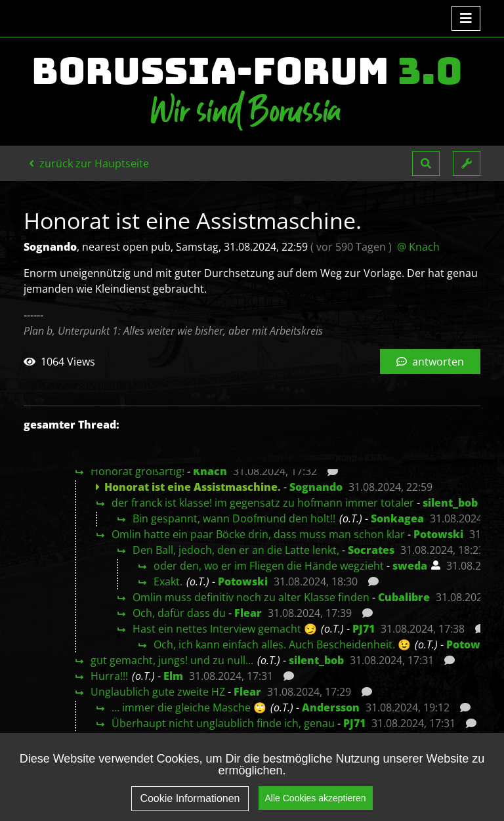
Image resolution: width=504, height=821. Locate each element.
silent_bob (450, 503)
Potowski (438, 534)
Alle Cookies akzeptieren (316, 803)
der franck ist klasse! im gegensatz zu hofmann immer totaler (263, 503)
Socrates (371, 550)
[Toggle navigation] (466, 18)
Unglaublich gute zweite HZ (158, 692)
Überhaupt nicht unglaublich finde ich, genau (223, 723)
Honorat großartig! (137, 471)
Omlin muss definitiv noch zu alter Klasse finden (251, 597)
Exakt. (168, 581)
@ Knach (418, 247)
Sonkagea (397, 518)
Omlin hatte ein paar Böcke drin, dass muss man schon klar (258, 534)
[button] (426, 163)
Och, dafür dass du (179, 613)
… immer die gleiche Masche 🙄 (189, 707)
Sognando (316, 487)
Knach (210, 471)
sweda (410, 566)
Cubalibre (404, 597)
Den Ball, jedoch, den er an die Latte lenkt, (236, 550)
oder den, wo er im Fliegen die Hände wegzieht (269, 566)
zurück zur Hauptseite (89, 163)
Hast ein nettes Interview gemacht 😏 (225, 629)
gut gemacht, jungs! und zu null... (172, 660)
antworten (430, 362)
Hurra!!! (109, 676)
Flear (248, 613)
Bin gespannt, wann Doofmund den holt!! (234, 518)
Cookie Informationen (190, 804)
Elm (173, 676)
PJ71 (364, 629)
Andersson (331, 707)
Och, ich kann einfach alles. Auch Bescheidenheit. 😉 (282, 644)
